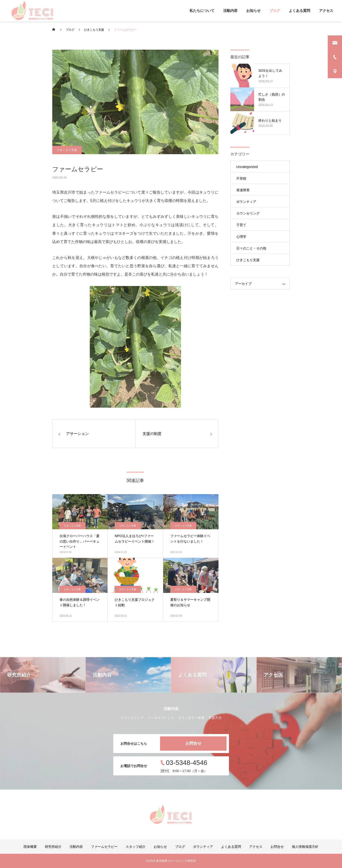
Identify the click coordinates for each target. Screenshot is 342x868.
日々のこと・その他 (251, 248)
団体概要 (30, 847)
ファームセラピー (104, 847)
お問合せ (193, 743)
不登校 (241, 178)
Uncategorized (247, 167)
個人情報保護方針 (305, 847)
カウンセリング (248, 213)
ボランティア (246, 202)
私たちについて (202, 11)
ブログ (275, 11)
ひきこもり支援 (67, 150)
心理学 (241, 237)
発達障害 (243, 190)
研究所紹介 (53, 847)
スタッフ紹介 (136, 847)
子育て (241, 225)
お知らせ (253, 11)
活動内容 (230, 11)
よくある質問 (299, 11)
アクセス (326, 11)
